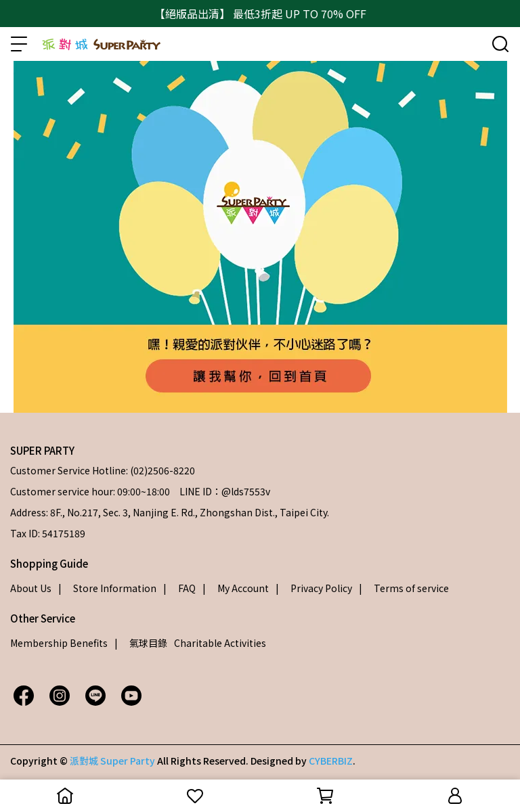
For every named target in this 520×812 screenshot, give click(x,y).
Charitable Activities (220, 643)
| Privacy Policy (314, 588)
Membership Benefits (59, 643)
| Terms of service (404, 588)
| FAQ (179, 588)
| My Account (236, 588)
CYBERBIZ (331, 761)
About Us (31, 588)
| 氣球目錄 (141, 643)
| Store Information (107, 588)
